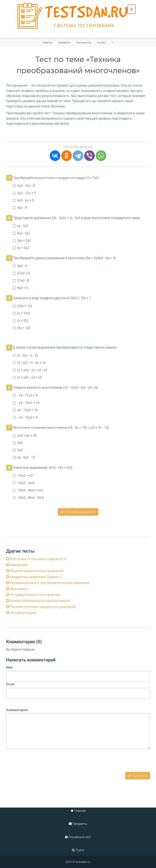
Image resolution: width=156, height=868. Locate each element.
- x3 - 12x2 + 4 (25, 417)
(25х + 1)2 (22, 306)
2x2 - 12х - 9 (24, 186)
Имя (10, 667)
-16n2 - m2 (23, 476)
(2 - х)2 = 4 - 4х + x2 (29, 363)
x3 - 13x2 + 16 (25, 410)
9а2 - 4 (20, 266)
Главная (47, 43)
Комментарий (17, 710)
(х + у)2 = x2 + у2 (27, 377)
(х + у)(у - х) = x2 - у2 (30, 370)
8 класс (102, 43)
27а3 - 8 (21, 281)
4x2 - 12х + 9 (24, 193)
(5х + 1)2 (22, 328)
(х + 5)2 (21, 321)
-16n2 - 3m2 (24, 483)
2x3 (18, 450)
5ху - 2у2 (22, 233)
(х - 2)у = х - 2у (26, 355)
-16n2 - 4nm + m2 (28, 490)
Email (10, 684)
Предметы (64, 43)
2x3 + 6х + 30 (25, 436)
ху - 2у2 (21, 226)
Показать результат (78, 512)
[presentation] (40, 763)
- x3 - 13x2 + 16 (26, 403)
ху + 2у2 (21, 248)
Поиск (78, 850)
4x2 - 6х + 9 (23, 200)
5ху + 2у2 (22, 240)
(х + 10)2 (22, 313)
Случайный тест (78, 837)
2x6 (18, 443)
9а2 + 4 (20, 288)
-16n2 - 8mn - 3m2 (28, 498)
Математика (84, 43)
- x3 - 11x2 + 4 (25, 395)
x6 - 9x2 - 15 (24, 457)
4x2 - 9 (20, 208)
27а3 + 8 (21, 273)
